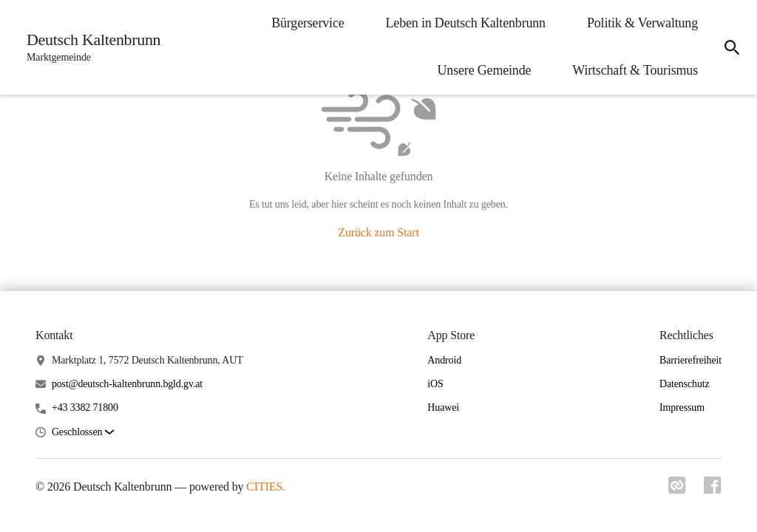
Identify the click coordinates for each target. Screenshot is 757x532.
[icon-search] (732, 47)
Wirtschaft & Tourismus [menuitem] (635, 70)
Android (444, 360)
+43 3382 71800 (85, 407)
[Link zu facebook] (713, 490)
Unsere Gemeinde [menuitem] (485, 70)
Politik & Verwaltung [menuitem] (642, 23)
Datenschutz (685, 384)
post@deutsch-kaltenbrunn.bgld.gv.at (127, 384)
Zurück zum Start (378, 232)
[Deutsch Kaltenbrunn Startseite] (89, 47)
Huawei (443, 407)
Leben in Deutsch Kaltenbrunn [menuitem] (466, 23)
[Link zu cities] (677, 490)
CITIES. (266, 487)
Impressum (682, 407)
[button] (83, 433)
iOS (435, 384)
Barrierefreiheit (690, 360)
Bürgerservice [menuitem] (308, 23)
